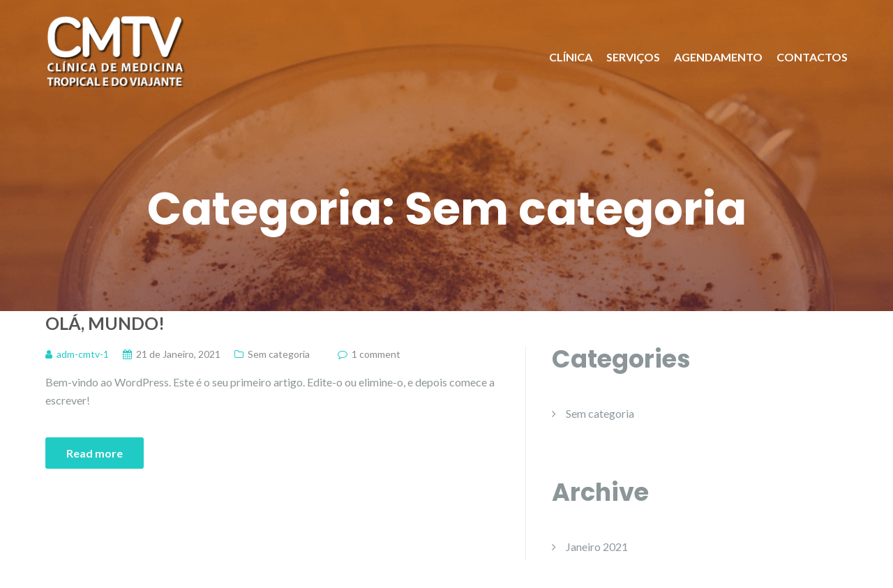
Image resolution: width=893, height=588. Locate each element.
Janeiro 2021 (597, 546)
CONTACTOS (812, 57)
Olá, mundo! (105, 323)
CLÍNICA (571, 57)
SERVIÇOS (633, 57)
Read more (95, 453)
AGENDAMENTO (718, 57)
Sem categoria (279, 354)
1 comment (376, 354)
